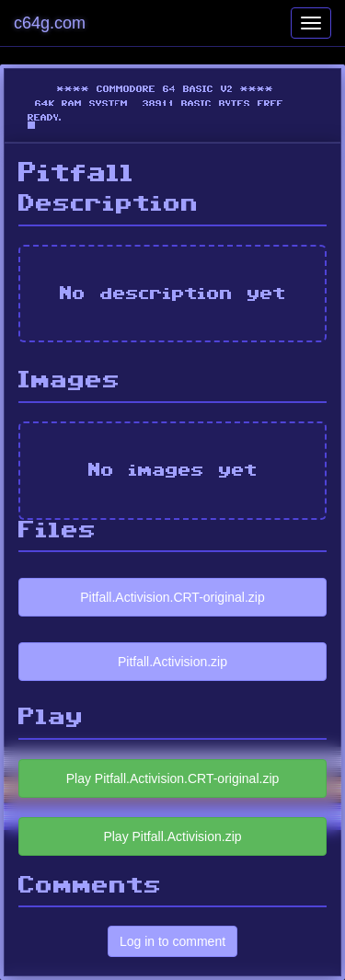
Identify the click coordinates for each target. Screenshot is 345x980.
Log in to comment (172, 941)
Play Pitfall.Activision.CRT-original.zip (173, 778)
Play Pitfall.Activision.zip (172, 836)
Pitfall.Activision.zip (172, 662)
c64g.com (50, 23)
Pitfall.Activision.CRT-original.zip (172, 597)
